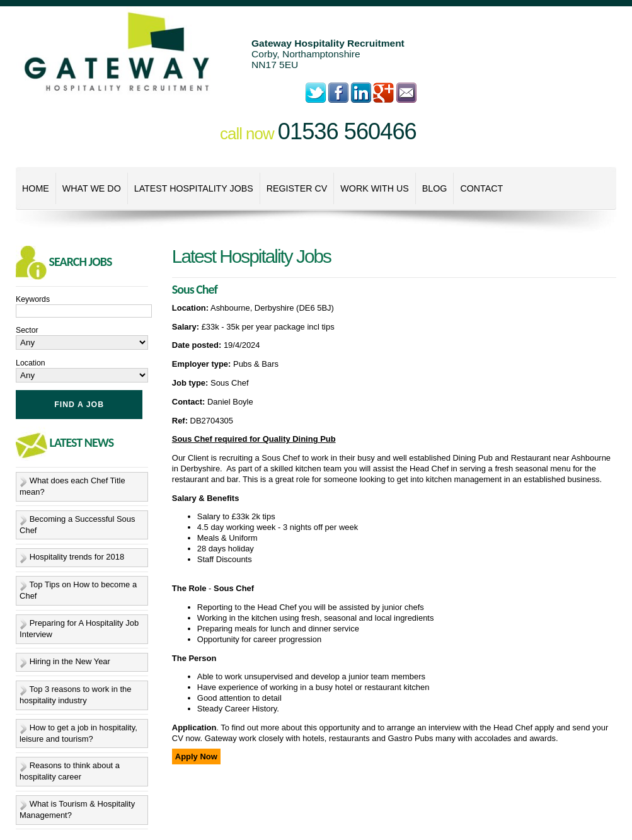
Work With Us (374, 188)
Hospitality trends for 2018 (77, 557)
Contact (481, 188)
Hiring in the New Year (70, 661)
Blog (435, 188)
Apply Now (196, 757)
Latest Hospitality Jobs (194, 188)
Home (36, 188)
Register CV (297, 188)
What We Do (92, 188)
